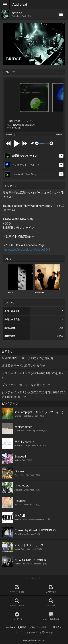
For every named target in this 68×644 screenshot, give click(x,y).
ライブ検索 (51, 602)
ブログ (18, 633)
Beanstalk (48, 279)
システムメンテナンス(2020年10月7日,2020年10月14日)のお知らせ (33, 395)
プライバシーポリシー (40, 627)
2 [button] (37, 297)
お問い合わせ (46, 633)
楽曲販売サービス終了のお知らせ (24, 366)
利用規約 (22, 627)
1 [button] (31, 297)
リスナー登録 (51, 589)
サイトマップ (31, 633)
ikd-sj (21, 279)
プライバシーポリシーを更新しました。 (28, 385)
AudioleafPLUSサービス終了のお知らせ (28, 358)
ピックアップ (17, 616)
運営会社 (57, 627)
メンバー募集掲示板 (51, 616)
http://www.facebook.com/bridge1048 (26, 250)
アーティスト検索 (17, 602)
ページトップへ (34, 578)
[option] (21, 279)
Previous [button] (5, 279)
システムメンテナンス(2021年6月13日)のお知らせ (33, 375)
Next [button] (63, 279)
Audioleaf (20, 5)
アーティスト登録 (17, 589)
